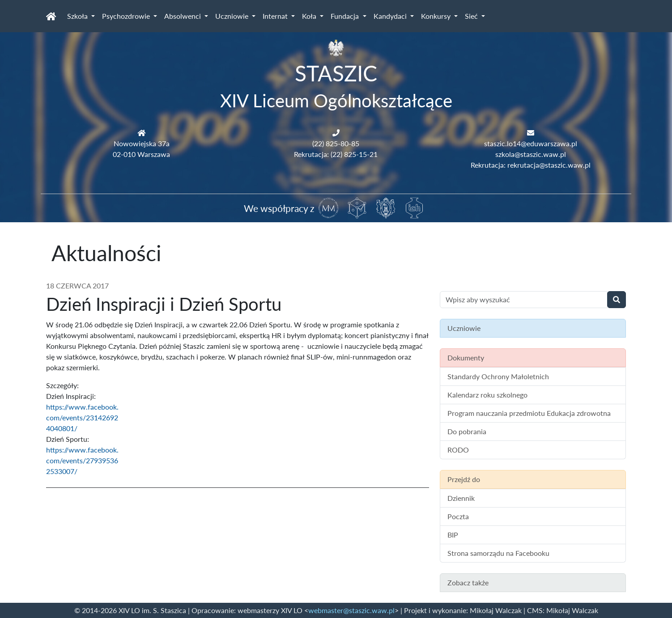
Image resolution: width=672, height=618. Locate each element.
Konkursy (437, 16)
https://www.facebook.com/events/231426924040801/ (82, 417)
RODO (458, 450)
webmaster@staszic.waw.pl (351, 610)
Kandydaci (391, 16)
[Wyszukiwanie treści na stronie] (524, 300)
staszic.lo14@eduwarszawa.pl (531, 143)
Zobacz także (468, 582)
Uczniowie (233, 16)
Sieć (472, 16)
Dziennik (461, 498)
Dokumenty (466, 358)
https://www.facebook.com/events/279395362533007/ (82, 460)
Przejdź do (464, 479)
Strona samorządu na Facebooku (498, 553)
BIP (453, 535)
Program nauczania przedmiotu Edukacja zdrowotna (529, 413)
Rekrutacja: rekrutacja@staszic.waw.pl (531, 165)
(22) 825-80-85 (336, 143)
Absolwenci (183, 16)
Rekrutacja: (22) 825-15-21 (336, 154)
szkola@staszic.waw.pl (531, 154)
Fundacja (346, 16)
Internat (276, 16)
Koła (310, 16)
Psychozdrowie (127, 16)
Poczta (458, 516)
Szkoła (78, 16)
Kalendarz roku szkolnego (487, 395)
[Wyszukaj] (617, 300)
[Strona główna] (51, 16)
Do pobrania (467, 431)
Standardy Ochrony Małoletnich (498, 376)
